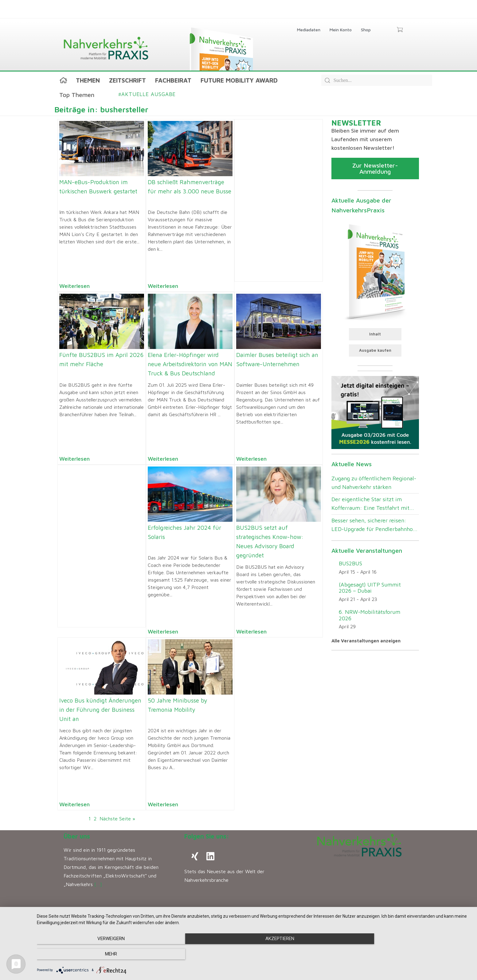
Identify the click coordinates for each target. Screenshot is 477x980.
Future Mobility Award (239, 80)
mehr (406, 954)
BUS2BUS (350, 563)
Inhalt (375, 334)
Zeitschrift (127, 80)
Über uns (77, 836)
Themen (88, 80)
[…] (98, 884)
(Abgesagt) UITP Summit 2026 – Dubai (370, 588)
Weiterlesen (74, 286)
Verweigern (102, 954)
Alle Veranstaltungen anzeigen (366, 641)
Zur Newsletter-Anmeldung (375, 168)
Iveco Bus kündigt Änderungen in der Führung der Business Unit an (100, 710)
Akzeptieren (254, 954)
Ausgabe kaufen (375, 350)
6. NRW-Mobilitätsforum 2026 (369, 615)
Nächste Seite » (117, 819)
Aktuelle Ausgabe (147, 94)
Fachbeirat (173, 80)
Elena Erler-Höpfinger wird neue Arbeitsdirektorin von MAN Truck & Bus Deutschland (190, 364)
